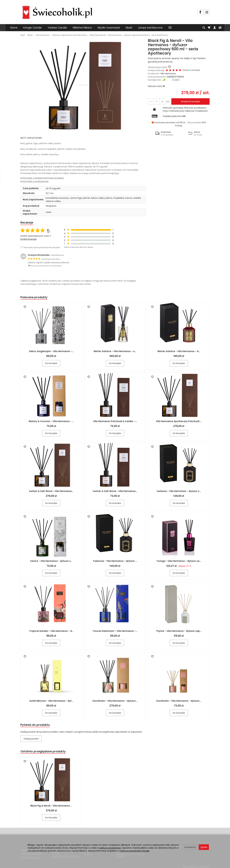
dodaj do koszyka (190, 101)
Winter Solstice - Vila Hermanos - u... (115, 352)
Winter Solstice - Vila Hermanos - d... (179, 352)
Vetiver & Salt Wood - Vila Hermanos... (51, 492)
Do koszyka (51, 364)
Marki (129, 28)
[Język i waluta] (220, 28)
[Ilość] (156, 101)
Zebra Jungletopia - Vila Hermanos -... (51, 352)
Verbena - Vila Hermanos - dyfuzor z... (179, 492)
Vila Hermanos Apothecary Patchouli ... (179, 422)
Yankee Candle (57, 28)
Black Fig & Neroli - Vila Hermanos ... (51, 807)
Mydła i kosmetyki (109, 28)
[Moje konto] (215, 28)
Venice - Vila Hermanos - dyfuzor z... (51, 562)
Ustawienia (190, 847)
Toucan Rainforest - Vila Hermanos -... (115, 632)
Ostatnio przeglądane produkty (45, 753)
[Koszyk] (209, 28)
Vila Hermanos (168, 73)
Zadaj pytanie (31, 740)
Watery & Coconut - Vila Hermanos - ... (51, 422)
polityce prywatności (110, 848)
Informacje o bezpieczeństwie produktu (42, 178)
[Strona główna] (57, 12)
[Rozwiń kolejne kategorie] (170, 28)
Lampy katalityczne (150, 28)
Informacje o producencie (34, 181)
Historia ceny (156, 86)
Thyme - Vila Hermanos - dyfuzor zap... (179, 632)
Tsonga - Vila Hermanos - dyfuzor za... (179, 562)
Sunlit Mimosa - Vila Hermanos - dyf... (51, 702)
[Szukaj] (204, 28)
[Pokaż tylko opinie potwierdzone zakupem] (21, 248)
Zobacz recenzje (188, 70)
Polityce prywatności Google (135, 851)
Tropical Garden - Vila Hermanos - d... (51, 632)
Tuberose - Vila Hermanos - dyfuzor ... (115, 562)
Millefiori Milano (82, 28)
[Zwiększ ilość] (150, 101)
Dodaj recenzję (28, 239)
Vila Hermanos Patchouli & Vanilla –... (115, 422)
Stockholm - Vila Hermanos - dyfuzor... (115, 702)
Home (14, 28)
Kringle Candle (33, 28)
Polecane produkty (35, 298)
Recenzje (27, 223)
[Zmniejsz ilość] (161, 101)
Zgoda (204, 847)
